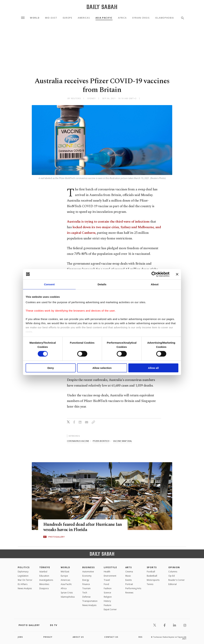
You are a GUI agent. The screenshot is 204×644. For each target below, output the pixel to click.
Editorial (172, 584)
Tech (85, 593)
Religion (108, 597)
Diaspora (44, 588)
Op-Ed (172, 576)
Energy (86, 580)
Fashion (108, 588)
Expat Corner (110, 609)
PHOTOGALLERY (57, 537)
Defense (86, 597)
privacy (48, 637)
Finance (86, 584)
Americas (84, 18)
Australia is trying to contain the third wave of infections (108, 222)
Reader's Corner (177, 580)
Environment (110, 576)
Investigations (46, 580)
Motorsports (153, 580)
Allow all (153, 368)
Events (129, 580)
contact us (111, 637)
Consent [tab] (49, 284)
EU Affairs (23, 584)
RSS (140, 637)
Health (107, 572)
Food (106, 584)
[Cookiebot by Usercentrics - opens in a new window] (154, 274)
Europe (68, 18)
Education (44, 576)
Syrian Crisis (141, 18)
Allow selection (102, 368)
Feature (108, 605)
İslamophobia (68, 597)
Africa (122, 18)
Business (89, 567)
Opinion (174, 567)
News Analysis (25, 588)
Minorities (44, 584)
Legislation (23, 576)
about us (78, 637)
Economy (87, 576)
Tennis (150, 584)
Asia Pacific (104, 18)
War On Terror (25, 580)
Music (128, 576)
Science (107, 593)
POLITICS (24, 567)
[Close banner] (177, 274)
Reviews (129, 593)
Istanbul (43, 572)
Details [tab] (102, 284)
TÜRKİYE (45, 567)
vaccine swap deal (123, 441)
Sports (152, 567)
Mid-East (51, 18)
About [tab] (155, 284)
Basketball (152, 576)
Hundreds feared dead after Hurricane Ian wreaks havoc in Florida (80, 527)
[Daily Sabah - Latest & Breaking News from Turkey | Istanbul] (102, 7)
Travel (107, 580)
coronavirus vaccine (78, 441)
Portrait (129, 584)
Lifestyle (110, 567)
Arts (129, 567)
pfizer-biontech (101, 441)
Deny (51, 368)
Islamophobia (165, 18)
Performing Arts (133, 588)
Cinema (129, 572)
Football (151, 572)
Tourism (86, 588)
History (107, 601)
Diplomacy (23, 572)
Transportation (90, 601)
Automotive (88, 572)
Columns (173, 572)
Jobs (20, 637)
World (35, 18)
